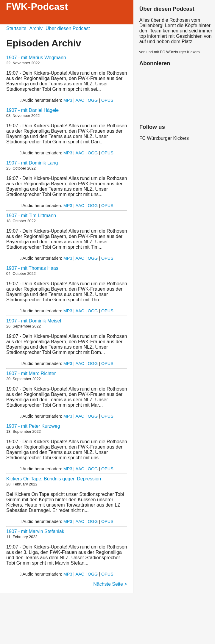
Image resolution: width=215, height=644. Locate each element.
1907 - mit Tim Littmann (31, 216)
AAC (80, 100)
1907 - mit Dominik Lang (32, 163)
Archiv (36, 28)
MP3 (68, 100)
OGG (93, 100)
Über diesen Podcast (68, 28)
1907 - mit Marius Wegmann (36, 58)
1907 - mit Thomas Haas (32, 268)
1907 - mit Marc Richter (31, 373)
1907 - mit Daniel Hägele (32, 110)
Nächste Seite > (110, 584)
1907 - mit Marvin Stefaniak (35, 531)
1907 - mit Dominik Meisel (34, 321)
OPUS (107, 100)
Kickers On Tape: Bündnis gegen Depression (54, 479)
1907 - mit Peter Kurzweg (33, 426)
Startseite (16, 28)
